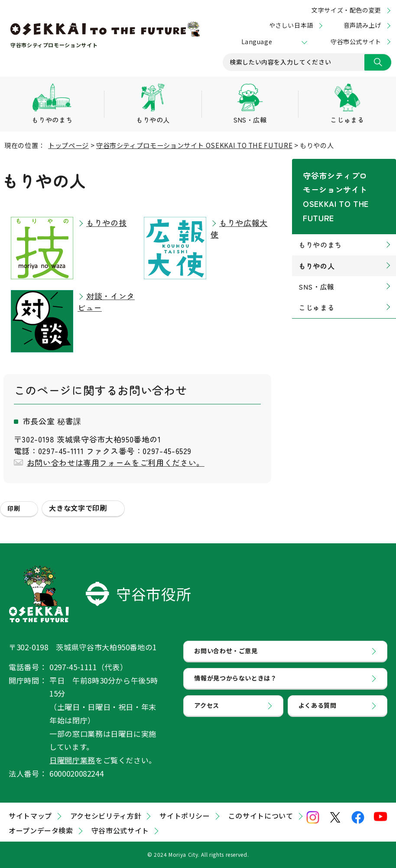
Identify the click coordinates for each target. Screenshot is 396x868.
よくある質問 (319, 715)
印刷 (14, 508)
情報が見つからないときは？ (238, 684)
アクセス (208, 715)
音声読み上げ (362, 25)
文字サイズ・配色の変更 (346, 10)
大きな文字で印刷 (78, 508)
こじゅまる (316, 277)
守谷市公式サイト (356, 42)
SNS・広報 (316, 256)
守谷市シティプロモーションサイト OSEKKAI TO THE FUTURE (194, 145)
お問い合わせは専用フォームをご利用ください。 (116, 462)
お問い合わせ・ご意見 (228, 653)
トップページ (68, 145)
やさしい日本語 (291, 25)
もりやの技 (106, 223)
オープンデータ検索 (41, 830)
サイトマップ (30, 816)
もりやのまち (320, 215)
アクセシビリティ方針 (106, 816)
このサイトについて (261, 816)
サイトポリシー (185, 816)
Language (257, 42)
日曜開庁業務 (72, 760)
